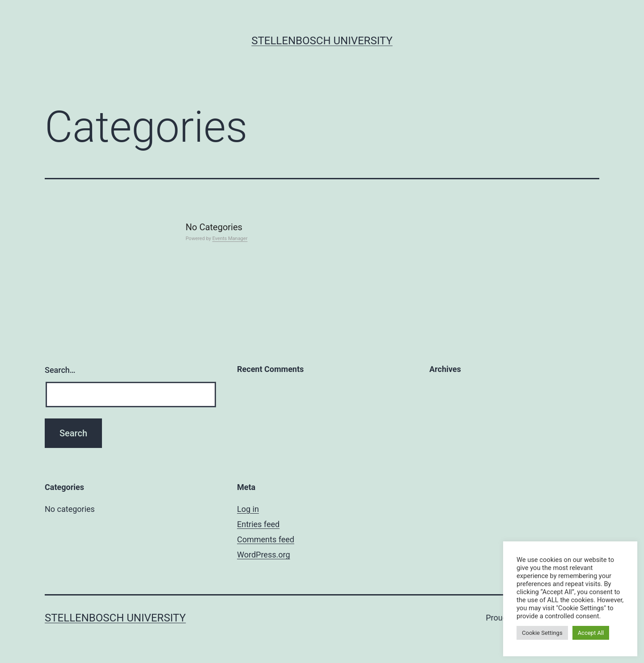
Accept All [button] (591, 633)
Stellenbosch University (322, 41)
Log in (248, 509)
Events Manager (230, 239)
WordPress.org (264, 555)
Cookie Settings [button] (542, 633)
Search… (60, 370)
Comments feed (266, 539)
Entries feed (258, 524)
